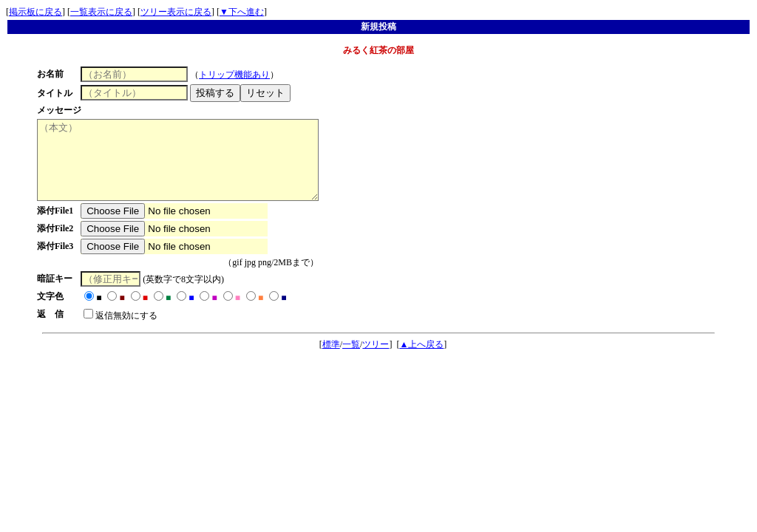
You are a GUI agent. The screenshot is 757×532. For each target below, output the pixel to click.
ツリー (376, 360)
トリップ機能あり (240, 75)
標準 (331, 360)
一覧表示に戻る (101, 12)
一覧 (351, 360)
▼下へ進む (242, 12)
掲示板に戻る (35, 12)
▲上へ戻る (421, 360)
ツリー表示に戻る (176, 12)
